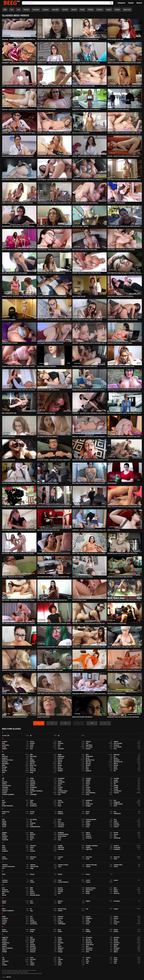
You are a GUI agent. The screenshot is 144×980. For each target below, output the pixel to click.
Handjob (117, 10)
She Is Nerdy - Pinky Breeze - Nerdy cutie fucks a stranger (18, 600)
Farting (4, 821)
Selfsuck (32, 939)
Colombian (5, 787)
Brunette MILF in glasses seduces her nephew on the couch (54, 226)
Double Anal (89, 804)
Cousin (88, 789)
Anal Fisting (5, 745)
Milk (3, 893)
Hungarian (5, 851)
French (4, 827)
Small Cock (89, 943)
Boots (59, 767)
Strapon (4, 950)
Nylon (59, 903)
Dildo (31, 802)
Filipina (4, 823)
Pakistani (26, 10)
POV (31, 917)
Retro (59, 930)
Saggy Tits (5, 937)
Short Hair (89, 941)
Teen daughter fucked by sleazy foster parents (50, 343)
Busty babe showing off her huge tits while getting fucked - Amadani (90, 483)
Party (32, 918)
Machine (60, 888)
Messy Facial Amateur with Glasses (82, 717)
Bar (115, 756)
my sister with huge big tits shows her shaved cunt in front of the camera (19, 483)
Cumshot (116, 793)
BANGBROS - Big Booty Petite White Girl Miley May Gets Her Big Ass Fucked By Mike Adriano (19, 63)
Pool (115, 920)
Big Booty (5, 762)
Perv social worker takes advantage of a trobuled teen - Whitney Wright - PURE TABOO (54, 39)
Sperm (60, 946)
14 (92, 723)
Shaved (116, 939)
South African (90, 945)
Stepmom (61, 948)
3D (31, 736)
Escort (32, 814)
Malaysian (5, 890)
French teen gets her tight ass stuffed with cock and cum (53, 156)
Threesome (5, 961)
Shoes (60, 941)
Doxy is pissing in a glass (79, 600)
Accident (5, 742)
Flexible (4, 825)
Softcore (4, 945)
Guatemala (5, 840)
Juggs (32, 868)
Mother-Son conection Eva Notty (46, 109)
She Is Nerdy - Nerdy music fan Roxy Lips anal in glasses (18, 553)
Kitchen (60, 874)
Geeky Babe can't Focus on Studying (82, 577)
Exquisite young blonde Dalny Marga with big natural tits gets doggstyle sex (19, 670)
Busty (32, 772)
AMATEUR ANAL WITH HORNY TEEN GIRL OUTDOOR (122, 320)
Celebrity (5, 782)
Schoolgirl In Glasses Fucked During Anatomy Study (52, 296)
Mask (32, 890)
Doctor (88, 802)
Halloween (33, 846)
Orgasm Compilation (8, 911)
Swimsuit (65, 10)
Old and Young (62, 909)
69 (59, 736)
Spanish (4, 946)
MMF (31, 888)
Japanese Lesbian (63, 865)
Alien (4, 743)
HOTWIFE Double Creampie (10, 343)
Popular (131, 3)
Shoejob (32, 941)
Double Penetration (7, 806)
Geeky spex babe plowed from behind (118, 460)
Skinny (32, 943)
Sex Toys (88, 939)
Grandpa (4, 838)
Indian (4, 857)
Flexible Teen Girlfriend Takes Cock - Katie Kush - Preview (18, 366)
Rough (32, 931)
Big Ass (60, 760)
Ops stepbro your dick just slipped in (48, 437)
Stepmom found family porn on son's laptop (120, 343)
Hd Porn (9, 977)
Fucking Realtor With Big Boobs (116, 203)
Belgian (32, 760)
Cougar (32, 789)
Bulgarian (89, 771)
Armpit (4, 747)
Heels (4, 847)
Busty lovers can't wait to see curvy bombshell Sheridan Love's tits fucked (54, 507)
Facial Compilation (91, 820)
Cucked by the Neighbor (9, 320)
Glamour (88, 834)
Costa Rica (5, 789)
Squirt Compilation (7, 948)
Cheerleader (61, 782)
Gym (31, 840)
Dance (32, 800)
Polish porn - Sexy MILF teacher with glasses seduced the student (90, 413)
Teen (12, 10)
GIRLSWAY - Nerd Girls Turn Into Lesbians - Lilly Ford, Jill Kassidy (54, 86)
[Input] (68, 3)
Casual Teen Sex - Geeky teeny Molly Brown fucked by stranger (54, 250)
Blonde (60, 765)
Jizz (3, 868)
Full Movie (61, 827)
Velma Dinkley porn (78, 670)
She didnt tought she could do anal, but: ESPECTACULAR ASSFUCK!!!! (125, 226)
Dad (3, 800)
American (61, 743)
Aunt (31, 749)
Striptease (33, 950)
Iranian (32, 859)
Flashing (91, 10)
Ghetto (4, 834)
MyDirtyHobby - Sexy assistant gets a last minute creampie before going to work (90, 507)
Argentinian (89, 745)
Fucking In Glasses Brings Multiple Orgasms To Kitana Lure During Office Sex (125, 670)
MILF (4, 888)
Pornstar (5, 922)
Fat (31, 821)
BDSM (60, 755)
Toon (4, 963)
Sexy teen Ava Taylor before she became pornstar (51, 273)
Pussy (115, 924)
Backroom (5, 756)
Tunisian (4, 965)
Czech (88, 794)
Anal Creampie (118, 743)
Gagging (4, 833)
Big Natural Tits (118, 762)
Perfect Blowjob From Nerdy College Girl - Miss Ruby (87, 320)
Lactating (5, 880)
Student (60, 950)
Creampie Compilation (36, 791)
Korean (88, 874)
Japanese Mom (118, 865)
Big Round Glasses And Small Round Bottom (15, 717)
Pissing (32, 920)
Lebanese (5, 882)
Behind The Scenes (7, 760)
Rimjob (116, 930)
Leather (116, 880)
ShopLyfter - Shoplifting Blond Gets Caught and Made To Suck (19, 39)
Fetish (115, 821)
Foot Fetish (61, 825)
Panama (88, 917)
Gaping (88, 833)
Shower (116, 941)
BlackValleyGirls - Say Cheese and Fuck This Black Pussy (18, 226)
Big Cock (88, 762)
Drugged (88, 806)
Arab (59, 745)
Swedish (74, 10)
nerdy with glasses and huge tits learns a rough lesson (88, 180)
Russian (116, 931)
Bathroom (61, 758)
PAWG (4, 917)
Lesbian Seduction (63, 882)
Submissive (89, 950)
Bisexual (88, 764)
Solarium (33, 945)
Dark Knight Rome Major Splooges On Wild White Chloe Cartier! (125, 273)
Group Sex (89, 838)
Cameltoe (88, 778)
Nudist (4, 903)
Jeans (60, 867)
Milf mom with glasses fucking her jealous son (85, 39)
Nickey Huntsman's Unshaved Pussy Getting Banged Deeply (124, 507)
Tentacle (60, 959)
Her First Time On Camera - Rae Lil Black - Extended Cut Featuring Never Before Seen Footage (125, 86)
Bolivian (116, 765)
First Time (61, 823)
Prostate (88, 922)
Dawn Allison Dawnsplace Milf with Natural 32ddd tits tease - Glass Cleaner (125, 180)
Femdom (88, 821)
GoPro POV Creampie (113, 530)
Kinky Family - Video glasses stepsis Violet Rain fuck (52, 600)
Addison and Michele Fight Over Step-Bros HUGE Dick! (17, 203)
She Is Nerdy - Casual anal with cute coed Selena (121, 250)
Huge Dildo (55, 10)
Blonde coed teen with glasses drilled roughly (50, 670)
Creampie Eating (63, 791)
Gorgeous (89, 836)
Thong (116, 959)
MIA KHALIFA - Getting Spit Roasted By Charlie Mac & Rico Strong (90, 647)
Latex (32, 880)
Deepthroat (89, 800)
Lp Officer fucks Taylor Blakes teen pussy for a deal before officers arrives (54, 133)
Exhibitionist (117, 814)
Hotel (32, 849)
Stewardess (89, 948)
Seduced (5, 939)
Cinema (60, 784)
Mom (59, 893)
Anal (18, 10)
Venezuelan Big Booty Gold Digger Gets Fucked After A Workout (54, 203)
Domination (33, 804)
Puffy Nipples (62, 924)
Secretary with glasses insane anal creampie (15, 273)
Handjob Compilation (92, 846)
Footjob (88, 825)
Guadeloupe (117, 838)
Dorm (59, 804)
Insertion (60, 857)
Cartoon (32, 780)
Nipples (88, 901)
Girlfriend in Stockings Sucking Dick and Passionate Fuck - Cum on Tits (90, 624)
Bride (87, 769)
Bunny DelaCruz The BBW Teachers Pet (48, 390)
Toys (87, 963)
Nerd (31, 901)
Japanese (46, 10)
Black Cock (33, 765)
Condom (60, 787)
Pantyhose (5, 918)
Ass (59, 747)
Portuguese (33, 922)
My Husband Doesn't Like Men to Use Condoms (15, 180)
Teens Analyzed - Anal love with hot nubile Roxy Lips (52, 180)
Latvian (88, 880)
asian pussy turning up (8, 460)
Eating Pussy (6, 812)
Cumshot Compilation (8, 794)
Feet (59, 821)
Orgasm (116, 909)
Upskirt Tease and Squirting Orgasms (48, 483)
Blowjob (88, 765)
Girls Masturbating (63, 834)
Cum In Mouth (62, 793)
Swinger (60, 952)
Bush (4, 772)
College (116, 786)
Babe (87, 755)
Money (88, 893)
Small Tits (117, 943)
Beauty (116, 758)
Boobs (32, 767)
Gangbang (61, 833)
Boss (87, 767)
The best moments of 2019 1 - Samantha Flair (15, 694)
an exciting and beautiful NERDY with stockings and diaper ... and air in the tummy (54, 647)
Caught (116, 780)
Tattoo (32, 958)
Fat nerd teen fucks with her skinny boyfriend (85, 203)
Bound (4, 769)
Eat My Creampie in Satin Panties (117, 624)
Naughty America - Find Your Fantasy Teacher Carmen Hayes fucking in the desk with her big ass (19, 296)
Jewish (116, 867)
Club (59, 786)
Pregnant (60, 922)
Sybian (116, 952)
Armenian (116, 745)
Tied (31, 961)
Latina (60, 880)
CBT (3, 778)
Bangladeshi (89, 756)
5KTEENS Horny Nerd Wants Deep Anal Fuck (120, 577)
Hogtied (88, 847)
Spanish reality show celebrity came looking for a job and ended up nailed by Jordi (19, 250)
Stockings (117, 948)
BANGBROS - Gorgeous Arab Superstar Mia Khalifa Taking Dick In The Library (19, 133)
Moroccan (117, 893)
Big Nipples (5, 764)
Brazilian (60, 769)
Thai (87, 959)
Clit (115, 784)
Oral (87, 909)
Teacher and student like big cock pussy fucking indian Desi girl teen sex (19, 507)
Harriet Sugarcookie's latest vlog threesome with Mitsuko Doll (19, 530)
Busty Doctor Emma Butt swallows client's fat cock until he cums (19, 390)
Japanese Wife (34, 867)
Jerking (88, 867)
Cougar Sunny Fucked (43, 717)
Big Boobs (117, 760)
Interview (5, 859)
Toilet (115, 961)
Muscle (4, 895)
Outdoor (60, 911)
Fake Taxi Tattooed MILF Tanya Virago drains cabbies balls (124, 647)
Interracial (117, 857)
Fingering (33, 823)
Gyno (59, 840)
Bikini (59, 764)
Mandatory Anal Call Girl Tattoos (117, 694)
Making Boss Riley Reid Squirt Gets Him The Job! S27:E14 (54, 553)
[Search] (111, 3)
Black (4, 765)
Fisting (82, 10)
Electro (88, 812)
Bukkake (60, 771)
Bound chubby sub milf (79, 296)
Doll (3, 804)
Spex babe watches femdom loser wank (48, 530)
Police (60, 920)
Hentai (32, 847)
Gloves (32, 836)
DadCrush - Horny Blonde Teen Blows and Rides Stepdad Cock (90, 437)
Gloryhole (100, 10)
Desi (115, 800)
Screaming (89, 937)
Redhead (32, 930)
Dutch (115, 806)
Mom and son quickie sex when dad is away (85, 250)
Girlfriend (33, 834)
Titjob (87, 961)
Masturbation (90, 890)
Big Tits (32, 764)
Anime (32, 745)
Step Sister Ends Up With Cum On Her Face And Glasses (88, 460)
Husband (33, 851)
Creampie (5, 791)
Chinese (116, 782)
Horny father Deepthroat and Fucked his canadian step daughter (125, 133)
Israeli (88, 859)
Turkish (32, 965)
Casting (60, 780)
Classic (88, 784)
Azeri (115, 749)
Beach (88, 758)
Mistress (32, 893)
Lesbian (32, 882)
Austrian (88, 749)
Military (116, 892)
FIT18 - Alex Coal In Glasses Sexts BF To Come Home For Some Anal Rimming (19, 86)
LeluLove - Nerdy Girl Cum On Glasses (13, 577)
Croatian (88, 791)
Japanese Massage (91, 865)
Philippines (89, 918)
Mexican (60, 892)
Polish (88, 920)
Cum (31, 793)
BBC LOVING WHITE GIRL (9, 413)
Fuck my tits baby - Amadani (80, 226)
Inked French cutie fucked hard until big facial (120, 296)
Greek (60, 838)
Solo (59, 945)
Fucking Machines (35, 827)
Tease (115, 958)
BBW (5, 10)
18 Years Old (6, 736)
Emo (115, 812)
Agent (60, 742)
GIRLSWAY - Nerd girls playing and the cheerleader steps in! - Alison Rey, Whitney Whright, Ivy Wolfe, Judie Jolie (90, 343)
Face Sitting (33, 820)
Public (4, 924)
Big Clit (60, 762)
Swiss (87, 952)
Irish (59, 859)
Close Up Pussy (6, 786)
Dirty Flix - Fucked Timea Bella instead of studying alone (123, 156)
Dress (59, 806)
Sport (87, 946)
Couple (60, 789)
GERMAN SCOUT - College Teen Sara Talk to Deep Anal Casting (54, 63)
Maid (115, 888)
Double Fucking (118, 804)
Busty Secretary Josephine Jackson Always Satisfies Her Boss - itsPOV (125, 413)
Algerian (116, 742)
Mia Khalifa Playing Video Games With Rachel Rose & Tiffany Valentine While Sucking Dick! (125, 600)
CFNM (32, 778)
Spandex (116, 945)
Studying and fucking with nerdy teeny (118, 109)
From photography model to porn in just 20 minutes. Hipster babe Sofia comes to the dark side (54, 624)
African (32, 742)
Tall (3, 958)
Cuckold (109, 10)
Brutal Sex (33, 771)
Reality (4, 930)
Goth (115, 836)
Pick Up (116, 918)
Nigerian (60, 901)
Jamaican (5, 865)
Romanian (5, 931)
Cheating (33, 782)
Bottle (115, 767)
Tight (59, 961)
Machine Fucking (91, 888)
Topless (32, 963)
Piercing (4, 920)
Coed (87, 786)
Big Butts (33, 762)
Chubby (4, 784)
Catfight (88, 780)
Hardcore (116, 846)
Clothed (32, 786)
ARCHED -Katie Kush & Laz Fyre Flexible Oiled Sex (86, 273)
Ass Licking (89, 747)
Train (115, 963)
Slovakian (61, 943)
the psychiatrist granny (9, 437)
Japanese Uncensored (8, 867)
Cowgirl (116, 789)
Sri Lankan (33, 948)
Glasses (116, 834)
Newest (139, 3)
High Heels (61, 847)
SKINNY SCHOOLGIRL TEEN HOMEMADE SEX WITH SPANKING (125, 63)
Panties (116, 917)
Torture (60, 963)
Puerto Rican (34, 924)
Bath (31, 758)
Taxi (59, 958)
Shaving (4, 941)
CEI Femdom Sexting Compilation (47, 366)
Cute (59, 794)
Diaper (4, 802)
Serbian (60, 939)
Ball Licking (33, 756)
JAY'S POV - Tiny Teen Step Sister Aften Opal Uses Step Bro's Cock (54, 320)
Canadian (116, 778)
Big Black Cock (90, 760)
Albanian (88, 742)
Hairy (4, 846)
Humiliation (117, 849)
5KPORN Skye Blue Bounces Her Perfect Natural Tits (122, 553)
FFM (3, 820)
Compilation (33, 787)
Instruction (89, 857)
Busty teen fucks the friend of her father (84, 86)
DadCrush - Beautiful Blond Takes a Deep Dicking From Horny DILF (19, 109)
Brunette (5, 771)
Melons (32, 892)
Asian (32, 747)
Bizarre (116, 764)
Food (31, 825)
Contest (88, 787)
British (116, 769)
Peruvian (60, 918)
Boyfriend (33, 769)
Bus (115, 771)
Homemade (117, 847)
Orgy (31, 911)
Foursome (117, 825)
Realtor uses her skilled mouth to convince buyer (86, 63)
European (61, 814)
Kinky (4, 874)
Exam (87, 814)
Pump (87, 924)
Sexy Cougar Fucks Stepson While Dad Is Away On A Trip (53, 577)
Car (3, 780)
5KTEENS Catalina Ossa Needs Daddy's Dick (85, 366)
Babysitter (117, 755)
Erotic (4, 814)
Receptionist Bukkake (8, 647)
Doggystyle (117, 802)
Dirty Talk (61, 802)
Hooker (4, 849)
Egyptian (60, 812)
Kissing (32, 874)
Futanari (116, 827)
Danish (60, 800)
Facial (60, 820)
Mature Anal (127, 10)
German (116, 833)
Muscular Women (35, 895)
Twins (60, 965)
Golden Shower (62, 836)
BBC (3, 755)
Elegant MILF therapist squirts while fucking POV (86, 109)
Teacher (88, 958)
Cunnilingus (33, 794)
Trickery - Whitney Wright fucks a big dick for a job (87, 156)
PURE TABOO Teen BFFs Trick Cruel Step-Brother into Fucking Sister (54, 694)
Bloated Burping (112, 483)
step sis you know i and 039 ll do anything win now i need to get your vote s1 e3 (125, 437)
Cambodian (61, 778)
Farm (115, 820)
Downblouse (33, 806)
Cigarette (33, 784)
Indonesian (33, 857)
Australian (61, 749)
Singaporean (6, 943)
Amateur (32, 743)
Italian (116, 859)
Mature (116, 890)
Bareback (5, 758)
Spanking (33, 946)
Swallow (116, 950)
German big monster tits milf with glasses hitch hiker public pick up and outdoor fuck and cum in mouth (125, 390)
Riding (88, 930)
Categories (121, 3)
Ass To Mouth (118, 747)
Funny (88, 827)
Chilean (88, 782)
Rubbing (88, 931)
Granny (32, 838)
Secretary (116, 937)
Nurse (32, 903)
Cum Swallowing (90, 793)
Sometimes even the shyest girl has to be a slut (121, 366)
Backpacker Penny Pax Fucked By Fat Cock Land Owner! (123, 717)
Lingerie (88, 882)
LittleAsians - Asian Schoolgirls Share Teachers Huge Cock (89, 530)
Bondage (5, 767)
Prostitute (117, 922)
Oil (31, 909)
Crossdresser (118, 791)
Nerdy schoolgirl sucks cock (115, 39)
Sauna (60, 937)
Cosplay (116, 787)
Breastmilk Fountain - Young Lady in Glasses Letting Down (54, 460)
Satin (31, 937)
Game (32, 833)
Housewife (36, 10)
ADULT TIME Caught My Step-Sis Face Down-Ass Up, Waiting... (90, 553)
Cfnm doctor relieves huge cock (46, 413)
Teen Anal (33, 959)
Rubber (60, 931)
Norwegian (117, 901)
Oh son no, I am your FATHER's (81, 133)
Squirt (115, 946)
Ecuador (32, 812)
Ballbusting (61, 756)
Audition (4, 749)
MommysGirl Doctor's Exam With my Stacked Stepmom (18, 156)
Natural (4, 901)
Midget (88, 892)
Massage (60, 890)
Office (4, 909)
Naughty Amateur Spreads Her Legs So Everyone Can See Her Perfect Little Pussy (90, 390)
